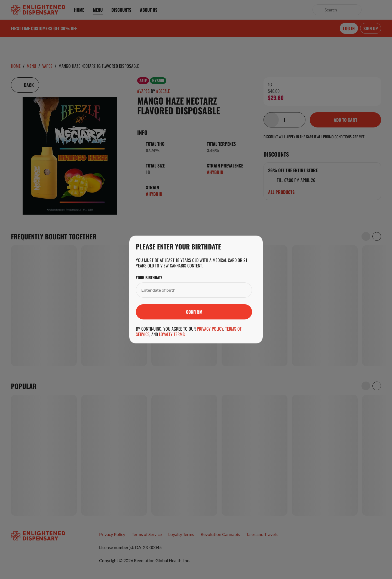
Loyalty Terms (172, 334)
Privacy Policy (210, 329)
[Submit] (194, 312)
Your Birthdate (149, 278)
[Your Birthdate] (189, 290)
